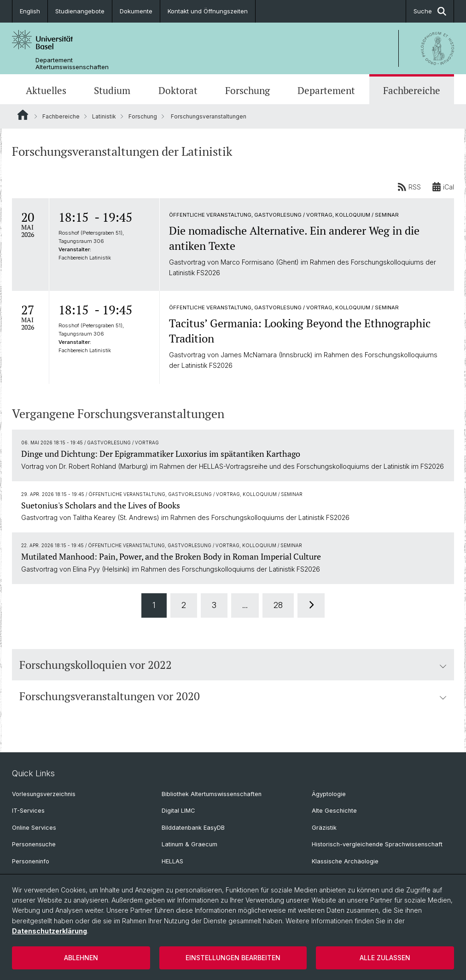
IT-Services (28, 811)
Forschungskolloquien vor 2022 (233, 665)
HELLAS (172, 861)
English (30, 11)
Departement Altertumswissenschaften (72, 64)
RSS (409, 187)
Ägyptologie (329, 794)
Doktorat (178, 90)
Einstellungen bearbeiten (233, 958)
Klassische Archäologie (345, 861)
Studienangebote (80, 11)
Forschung (248, 90)
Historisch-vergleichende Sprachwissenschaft (377, 844)
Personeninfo (31, 861)
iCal (443, 187)
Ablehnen (81, 958)
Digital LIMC (178, 811)
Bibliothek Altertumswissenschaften (212, 794)
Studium (112, 90)
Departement (326, 90)
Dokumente (136, 11)
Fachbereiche (412, 90)
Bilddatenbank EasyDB (193, 828)
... (245, 605)
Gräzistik (324, 828)
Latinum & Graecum (189, 844)
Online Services (34, 828)
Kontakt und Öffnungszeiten (208, 11)
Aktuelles (46, 90)
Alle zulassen (385, 958)
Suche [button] (430, 11)
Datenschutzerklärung (50, 931)
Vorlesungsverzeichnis (44, 794)
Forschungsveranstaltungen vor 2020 (233, 696)
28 (278, 605)
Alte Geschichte (334, 811)
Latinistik (104, 116)
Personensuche (34, 844)
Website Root (23, 115)
